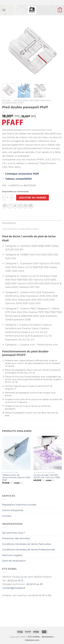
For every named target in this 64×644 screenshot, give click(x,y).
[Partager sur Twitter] (15, 206)
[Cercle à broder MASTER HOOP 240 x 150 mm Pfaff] (48, 453)
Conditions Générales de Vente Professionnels (29, 550)
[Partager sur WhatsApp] (5, 206)
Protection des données (16, 538)
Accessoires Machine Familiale (32, 100)
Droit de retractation (14, 561)
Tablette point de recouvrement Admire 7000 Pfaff (16, 478)
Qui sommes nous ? (14, 533)
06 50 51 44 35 (34, 584)
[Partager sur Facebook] (10, 206)
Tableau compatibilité (18, 179)
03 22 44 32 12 (15, 581)
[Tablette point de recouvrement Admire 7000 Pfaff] (16, 453)
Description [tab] (9, 223)
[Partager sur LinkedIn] (31, 206)
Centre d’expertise (13, 510)
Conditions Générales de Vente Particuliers (27, 544)
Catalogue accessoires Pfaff (22, 174)
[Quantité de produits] (8, 198)
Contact (7, 516)
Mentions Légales (12, 555)
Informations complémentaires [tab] (20, 229)
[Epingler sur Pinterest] (26, 206)
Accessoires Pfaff (13, 103)
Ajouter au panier (33, 198)
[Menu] (4, 10)
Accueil (7, 100)
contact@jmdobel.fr (14, 588)
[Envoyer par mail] (20, 206)
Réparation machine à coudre (19, 505)
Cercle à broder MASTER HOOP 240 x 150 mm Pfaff (47, 476)
